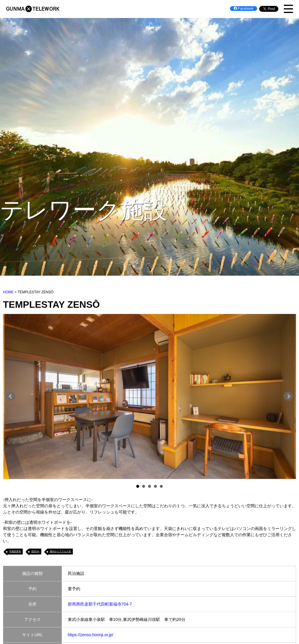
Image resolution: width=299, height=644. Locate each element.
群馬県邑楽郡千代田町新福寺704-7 (100, 604)
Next (288, 397)
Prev (11, 397)
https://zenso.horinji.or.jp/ (91, 635)
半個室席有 (15, 552)
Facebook (244, 9)
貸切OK (35, 552)
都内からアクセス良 (60, 552)
